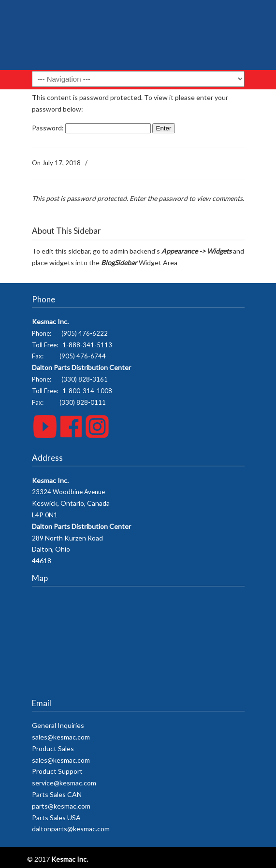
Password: (91, 128)
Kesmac (138, 39)
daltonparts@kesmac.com (71, 829)
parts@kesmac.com (61, 806)
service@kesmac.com (64, 783)
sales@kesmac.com (61, 737)
